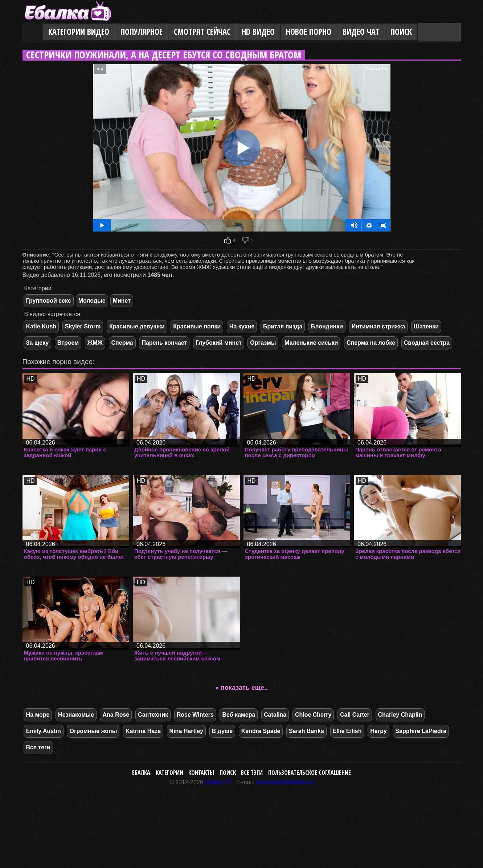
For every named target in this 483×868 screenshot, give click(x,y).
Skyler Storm (83, 326)
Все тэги (252, 773)
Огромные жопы (93, 731)
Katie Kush (41, 326)
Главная (33, 32)
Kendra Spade (261, 731)
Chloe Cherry (313, 715)
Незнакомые (76, 715)
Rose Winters (195, 715)
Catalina (275, 715)
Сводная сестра (427, 343)
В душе (222, 731)
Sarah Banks (306, 731)
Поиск (401, 32)
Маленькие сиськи (311, 343)
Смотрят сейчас (202, 32)
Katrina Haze (143, 731)
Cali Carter (355, 715)
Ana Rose (116, 715)
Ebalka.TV (218, 782)
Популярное (142, 32)
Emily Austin (44, 731)
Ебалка (141, 773)
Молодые (92, 301)
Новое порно (309, 32)
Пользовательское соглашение (310, 773)
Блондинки (327, 326)
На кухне (242, 326)
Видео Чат (361, 32)
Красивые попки (197, 326)
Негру (378, 731)
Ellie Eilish (347, 731)
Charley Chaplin (400, 715)
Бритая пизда (283, 326)
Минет (122, 301)
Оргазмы (263, 343)
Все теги (38, 747)
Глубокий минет (219, 343)
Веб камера (239, 715)
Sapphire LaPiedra (421, 731)
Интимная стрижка (378, 326)
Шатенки (426, 326)
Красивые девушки (137, 326)
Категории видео (79, 32)
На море (38, 715)
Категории (169, 773)
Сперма (122, 343)
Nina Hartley (186, 731)
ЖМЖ (95, 343)
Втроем (68, 343)
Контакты (201, 773)
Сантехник (153, 715)
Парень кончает (164, 343)
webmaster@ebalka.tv (285, 782)
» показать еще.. (241, 688)
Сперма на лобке (371, 343)
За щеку (38, 343)
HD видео (258, 32)
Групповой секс (49, 301)
